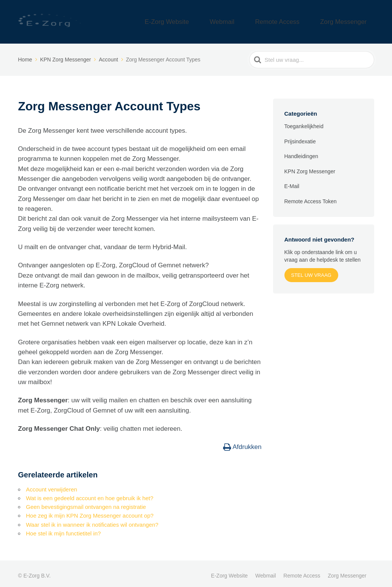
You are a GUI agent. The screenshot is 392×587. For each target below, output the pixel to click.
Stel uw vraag (311, 271)
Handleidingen (301, 152)
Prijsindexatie (300, 137)
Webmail (255, 20)
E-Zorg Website (212, 20)
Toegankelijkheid (304, 122)
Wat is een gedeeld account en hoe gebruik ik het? (90, 494)
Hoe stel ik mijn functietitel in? (64, 529)
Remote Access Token (311, 197)
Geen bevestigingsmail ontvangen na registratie (86, 502)
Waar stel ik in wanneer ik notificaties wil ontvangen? (92, 520)
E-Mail (292, 182)
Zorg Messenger (350, 20)
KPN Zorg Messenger (310, 167)
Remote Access (298, 20)
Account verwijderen (52, 485)
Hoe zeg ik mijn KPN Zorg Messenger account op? (90, 511)
